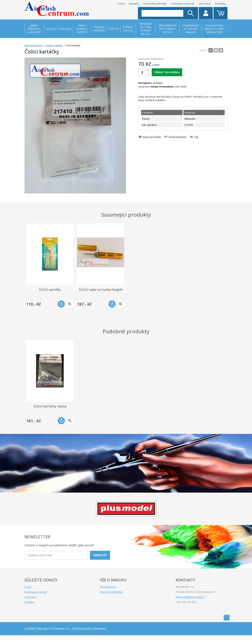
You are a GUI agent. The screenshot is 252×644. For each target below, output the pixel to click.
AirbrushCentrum (34, 45)
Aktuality (134, 4)
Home (121, 4)
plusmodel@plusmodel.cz (190, 597)
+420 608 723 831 (186, 602)
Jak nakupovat (108, 587)
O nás (28, 587)
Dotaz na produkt (152, 137)
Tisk (196, 137)
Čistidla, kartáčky (54, 45)
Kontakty (220, 4)
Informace (205, 4)
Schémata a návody (183, 4)
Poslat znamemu (177, 137)
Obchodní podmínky (155, 4)
